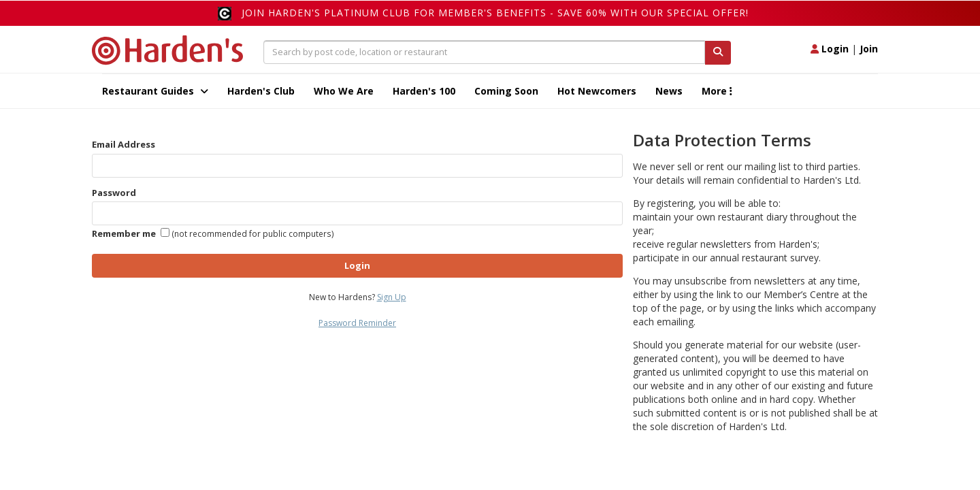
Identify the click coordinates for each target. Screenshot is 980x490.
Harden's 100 (424, 91)
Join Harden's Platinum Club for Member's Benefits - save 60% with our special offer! (495, 13)
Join (869, 49)
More (717, 91)
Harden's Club (261, 91)
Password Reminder (357, 323)
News (669, 91)
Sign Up (392, 297)
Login (830, 49)
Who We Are (344, 91)
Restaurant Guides (155, 91)
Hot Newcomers (597, 91)
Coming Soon (506, 91)
